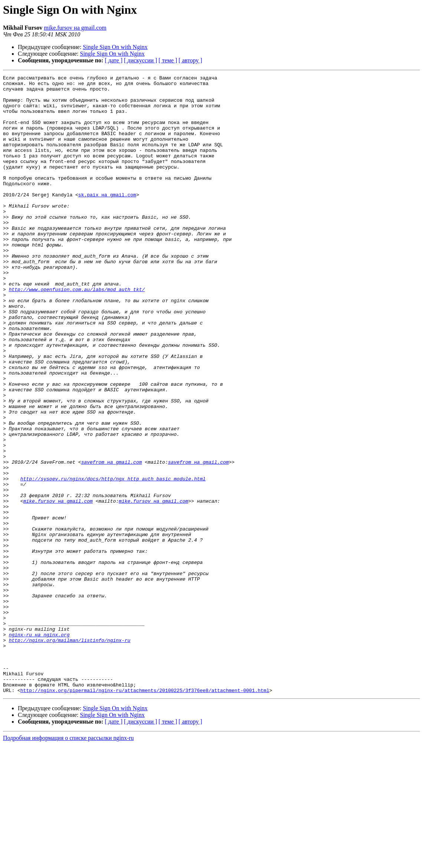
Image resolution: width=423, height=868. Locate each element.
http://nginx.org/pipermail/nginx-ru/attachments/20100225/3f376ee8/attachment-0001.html (145, 814)
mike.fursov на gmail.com (75, 28)
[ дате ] (114, 60)
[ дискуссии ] (140, 60)
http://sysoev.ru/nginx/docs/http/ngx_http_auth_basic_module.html (113, 560)
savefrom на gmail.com (112, 540)
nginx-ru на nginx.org (39, 747)
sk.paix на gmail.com (107, 219)
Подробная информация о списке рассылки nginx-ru (68, 862)
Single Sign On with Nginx (115, 47)
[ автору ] (190, 60)
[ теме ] (168, 60)
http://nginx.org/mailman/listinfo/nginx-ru (70, 754)
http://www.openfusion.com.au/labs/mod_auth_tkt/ (77, 333)
